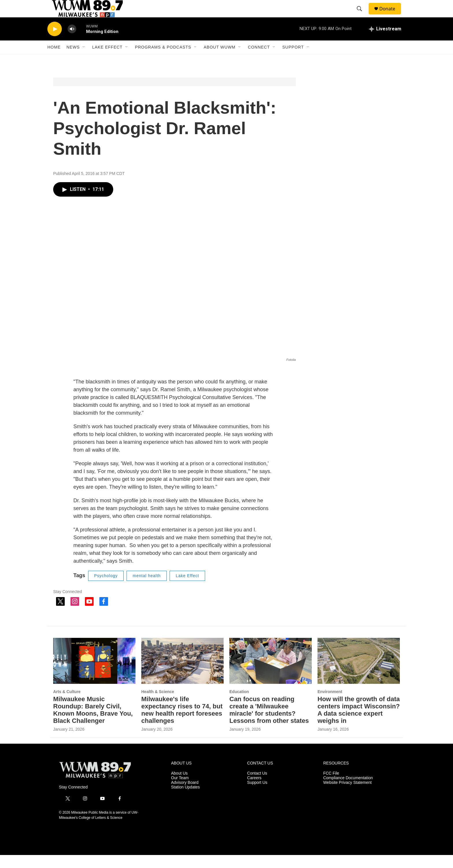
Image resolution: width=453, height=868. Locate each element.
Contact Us (257, 786)
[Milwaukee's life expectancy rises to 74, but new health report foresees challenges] (182, 674)
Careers (254, 791)
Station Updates (185, 800)
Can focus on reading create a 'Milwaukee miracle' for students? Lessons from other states (269, 723)
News (73, 60)
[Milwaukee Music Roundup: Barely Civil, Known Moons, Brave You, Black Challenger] (94, 674)
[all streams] (385, 42)
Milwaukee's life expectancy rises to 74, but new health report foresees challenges (182, 723)
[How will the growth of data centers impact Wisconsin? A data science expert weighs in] (359, 674)
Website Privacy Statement (348, 796)
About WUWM (220, 60)
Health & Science (158, 705)
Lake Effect (107, 60)
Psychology (106, 589)
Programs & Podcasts (163, 60)
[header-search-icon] (362, 15)
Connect (259, 60)
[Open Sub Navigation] (84, 60)
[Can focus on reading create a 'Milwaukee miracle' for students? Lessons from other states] (271, 674)
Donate (391, 15)
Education (239, 705)
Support (293, 60)
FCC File (331, 786)
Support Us (257, 796)
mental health (147, 589)
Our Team (180, 791)
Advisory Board (185, 796)
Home (54, 60)
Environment (330, 705)
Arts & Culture (67, 705)
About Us (179, 786)
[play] (55, 42)
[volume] (72, 42)
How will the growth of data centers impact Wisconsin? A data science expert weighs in (359, 723)
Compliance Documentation (348, 791)
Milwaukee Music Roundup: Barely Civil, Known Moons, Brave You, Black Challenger (93, 723)
